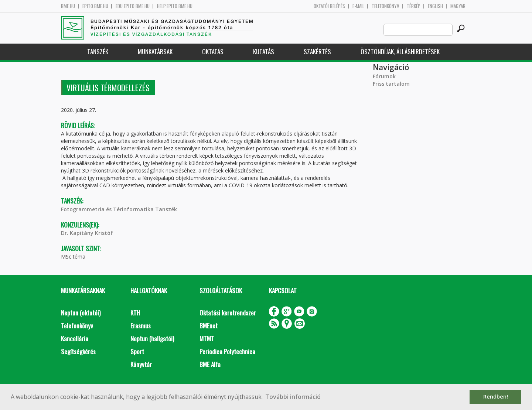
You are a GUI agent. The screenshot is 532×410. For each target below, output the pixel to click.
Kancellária (75, 339)
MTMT (207, 339)
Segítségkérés (78, 351)
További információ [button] (293, 397)
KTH (135, 313)
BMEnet (209, 326)
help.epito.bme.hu (175, 6)
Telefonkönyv (386, 6)
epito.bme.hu (95, 6)
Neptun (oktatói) (81, 313)
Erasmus (141, 326)
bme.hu (68, 6)
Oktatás (213, 52)
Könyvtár (141, 364)
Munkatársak (155, 52)
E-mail (358, 6)
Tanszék (98, 52)
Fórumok (384, 76)
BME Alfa (210, 364)
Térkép (414, 6)
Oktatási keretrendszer (228, 313)
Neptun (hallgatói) (152, 339)
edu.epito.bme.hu (133, 6)
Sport (137, 351)
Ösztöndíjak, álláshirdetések (400, 52)
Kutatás (264, 52)
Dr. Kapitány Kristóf (87, 233)
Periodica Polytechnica (227, 351)
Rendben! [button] (496, 397)
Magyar (458, 6)
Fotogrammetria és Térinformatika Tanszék (119, 209)
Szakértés (317, 52)
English (435, 6)
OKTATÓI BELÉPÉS (329, 6)
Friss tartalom (391, 84)
